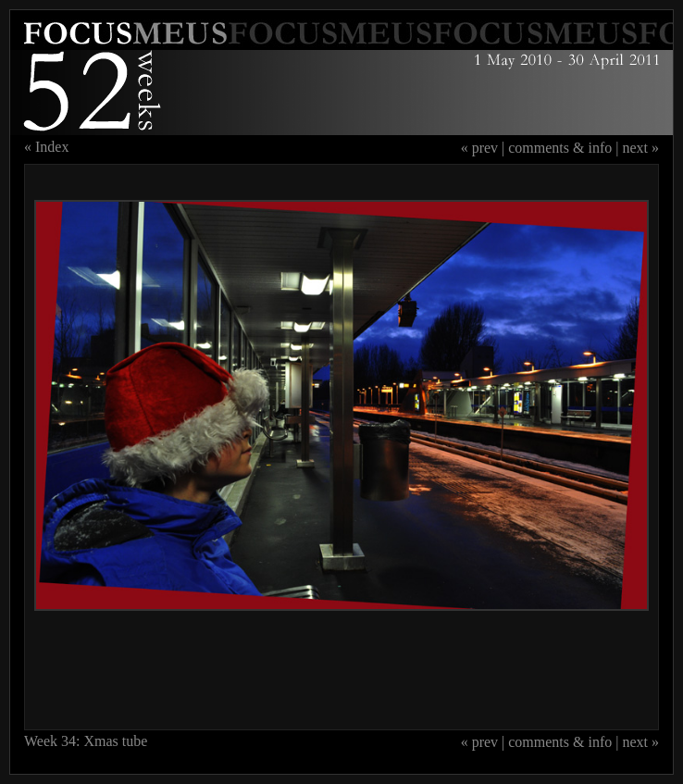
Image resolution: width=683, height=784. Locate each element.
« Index (46, 147)
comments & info (560, 148)
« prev (479, 148)
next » (640, 148)
